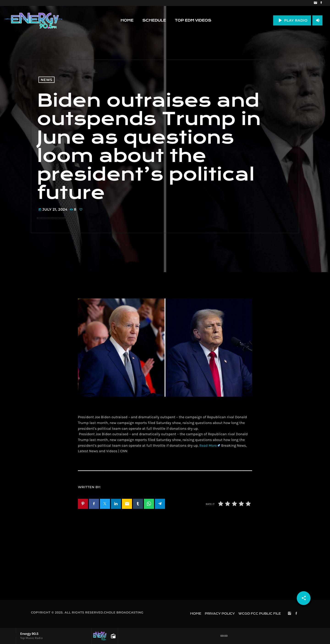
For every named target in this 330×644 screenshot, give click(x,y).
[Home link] (33, 20)
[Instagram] (315, 3)
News (47, 80)
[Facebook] (321, 3)
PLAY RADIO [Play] (292, 20)
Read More (208, 446)
